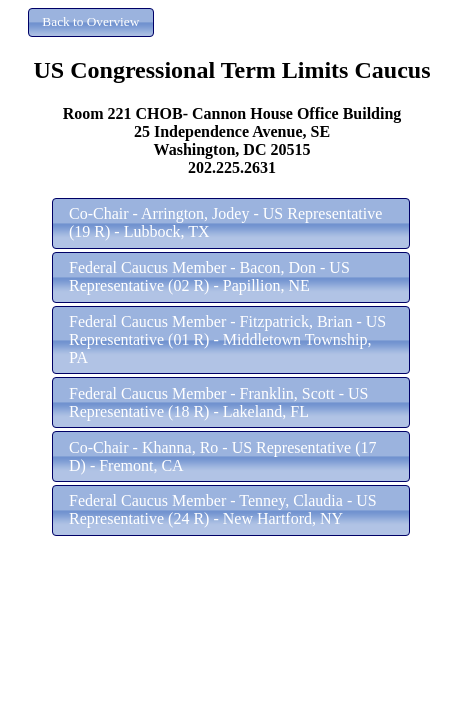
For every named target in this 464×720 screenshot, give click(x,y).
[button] (91, 22)
